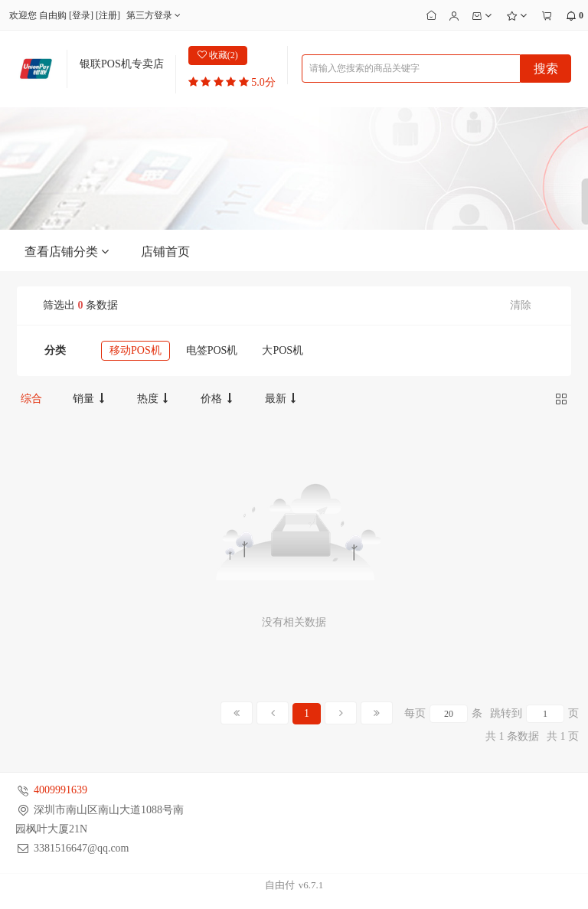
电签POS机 (212, 350)
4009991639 (60, 790)
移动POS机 (136, 350)
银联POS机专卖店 (122, 64)
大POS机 (283, 350)
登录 (81, 15)
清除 (521, 305)
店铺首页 (165, 252)
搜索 (546, 69)
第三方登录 (155, 15)
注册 (108, 15)
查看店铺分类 (67, 252)
